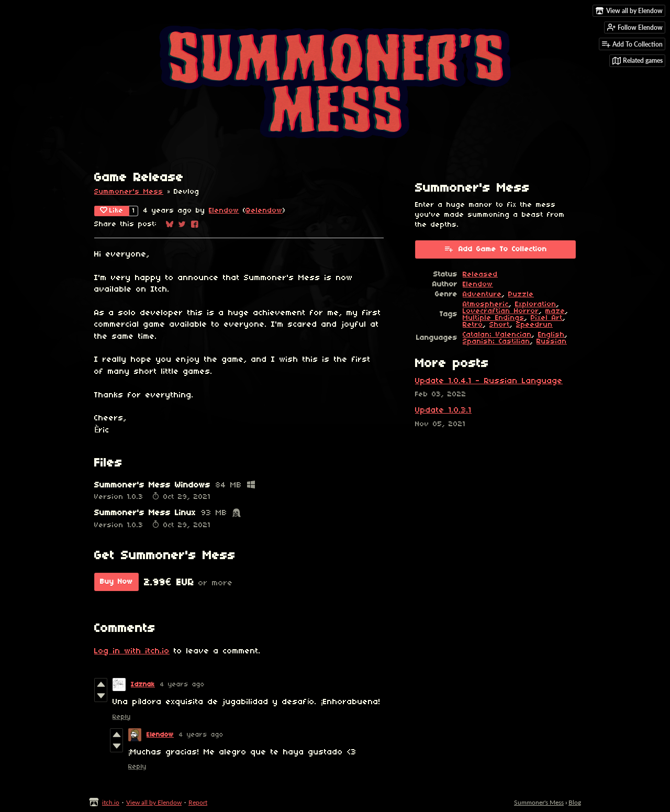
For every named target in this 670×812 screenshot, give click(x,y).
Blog (575, 802)
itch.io (111, 802)
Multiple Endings (494, 318)
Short (500, 325)
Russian (552, 342)
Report (198, 802)
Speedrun (534, 325)
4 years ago (182, 685)
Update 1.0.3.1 (443, 410)
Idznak (143, 685)
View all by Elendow (154, 802)
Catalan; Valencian (497, 335)
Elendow (224, 211)
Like (112, 210)
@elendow (264, 211)
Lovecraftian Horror (501, 311)
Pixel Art (547, 318)
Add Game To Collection (495, 249)
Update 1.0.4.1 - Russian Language (489, 381)
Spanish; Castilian (496, 342)
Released (480, 275)
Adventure (482, 294)
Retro (473, 325)
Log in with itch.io (132, 651)
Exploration (536, 304)
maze (555, 311)
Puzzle (521, 294)
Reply (122, 717)
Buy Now (116, 582)
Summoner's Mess (129, 192)
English (551, 335)
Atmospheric (486, 304)
